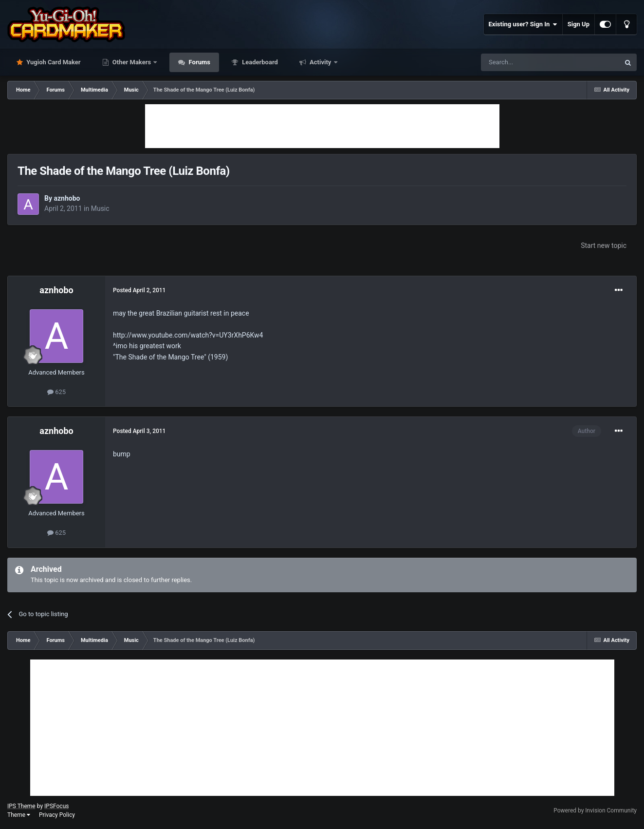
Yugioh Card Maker (53, 62)
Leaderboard (259, 62)
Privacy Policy (57, 815)
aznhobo (67, 198)
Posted (139, 290)
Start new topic (604, 245)
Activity (321, 62)
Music (100, 208)
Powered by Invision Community (595, 810)
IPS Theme (21, 806)
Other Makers (132, 62)
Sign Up (579, 24)
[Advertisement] (322, 126)
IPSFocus (56, 806)
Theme (19, 815)
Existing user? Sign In (523, 24)
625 (56, 392)
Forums (199, 62)
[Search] (527, 62)
